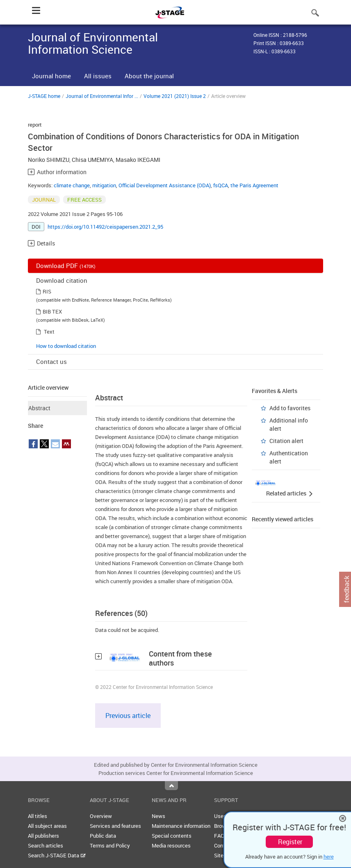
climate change (72, 185)
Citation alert (286, 441)
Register (290, 842)
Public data (103, 836)
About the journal (149, 76)
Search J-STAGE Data (57, 855)
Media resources (171, 845)
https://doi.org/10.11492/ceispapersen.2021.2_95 (105, 227)
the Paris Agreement (254, 185)
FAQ (219, 836)
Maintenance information (181, 826)
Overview (101, 816)
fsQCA (221, 185)
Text (49, 332)
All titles (38, 816)
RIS (47, 291)
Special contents (172, 836)
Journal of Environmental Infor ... (102, 96)
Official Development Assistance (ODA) (165, 185)
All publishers (43, 836)
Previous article (128, 716)
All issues (98, 76)
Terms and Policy (110, 845)
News (158, 816)
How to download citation (66, 346)
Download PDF (66, 266)
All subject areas (47, 826)
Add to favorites (290, 408)
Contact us (51, 361)
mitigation (104, 185)
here (329, 857)
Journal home (51, 76)
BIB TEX (52, 311)
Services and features (115, 826)
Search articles (46, 845)
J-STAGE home (44, 96)
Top (171, 786)
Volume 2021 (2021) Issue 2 (175, 96)
